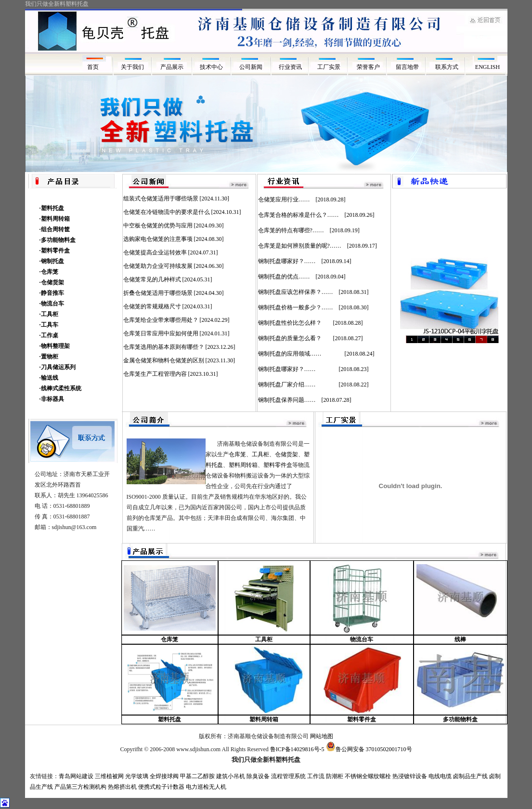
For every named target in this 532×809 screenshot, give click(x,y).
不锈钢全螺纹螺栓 (368, 776)
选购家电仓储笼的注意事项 (158, 239)
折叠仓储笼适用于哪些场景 (158, 293)
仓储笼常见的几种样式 (152, 279)
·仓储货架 (52, 282)
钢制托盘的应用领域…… (298, 354)
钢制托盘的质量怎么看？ (293, 338)
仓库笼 (237, 454)
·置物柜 (49, 357)
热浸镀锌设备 (410, 776)
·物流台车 (52, 304)
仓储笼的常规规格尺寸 (152, 306)
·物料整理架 (55, 346)
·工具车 (49, 325)
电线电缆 (440, 776)
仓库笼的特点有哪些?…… (291, 230)
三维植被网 (109, 776)
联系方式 (448, 67)
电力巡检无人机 (206, 787)
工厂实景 (330, 67)
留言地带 (409, 67)
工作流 (316, 776)
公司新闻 (251, 67)
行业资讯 (290, 67)
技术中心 (211, 67)
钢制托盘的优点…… (284, 277)
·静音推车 (52, 293)
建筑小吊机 (231, 776)
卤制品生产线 (470, 776)
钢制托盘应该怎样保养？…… (296, 292)
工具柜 (260, 454)
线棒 (460, 639)
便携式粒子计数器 (161, 787)
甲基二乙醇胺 (197, 776)
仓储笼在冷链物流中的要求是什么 (167, 212)
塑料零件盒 (278, 465)
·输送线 (49, 378)
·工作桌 (49, 335)
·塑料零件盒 (55, 251)
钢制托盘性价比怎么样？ (293, 323)
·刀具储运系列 (58, 367)
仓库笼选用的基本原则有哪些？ (164, 347)
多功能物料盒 (460, 719)
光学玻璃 (137, 776)
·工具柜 (49, 314)
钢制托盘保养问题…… (287, 400)
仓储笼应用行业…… (284, 199)
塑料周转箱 (243, 465)
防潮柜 (335, 776)
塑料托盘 (169, 719)
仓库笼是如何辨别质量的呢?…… (300, 246)
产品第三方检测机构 (80, 787)
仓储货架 (286, 454)
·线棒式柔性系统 (60, 388)
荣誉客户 (369, 67)
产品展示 (172, 67)
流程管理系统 (288, 776)
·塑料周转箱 (55, 219)
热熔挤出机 (122, 787)
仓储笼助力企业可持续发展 (158, 266)
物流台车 (362, 639)
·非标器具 (52, 399)
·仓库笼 (49, 272)
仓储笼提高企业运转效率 (155, 252)
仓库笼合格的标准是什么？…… (298, 215)
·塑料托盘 (52, 208)
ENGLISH (487, 67)
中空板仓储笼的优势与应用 (158, 225)
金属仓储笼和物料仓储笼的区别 (164, 360)
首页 (93, 67)
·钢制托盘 (52, 261)
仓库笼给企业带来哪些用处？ (161, 320)
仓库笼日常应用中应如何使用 (161, 333)
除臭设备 (258, 776)
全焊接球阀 (164, 776)
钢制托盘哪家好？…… (287, 261)
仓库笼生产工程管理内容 (155, 374)
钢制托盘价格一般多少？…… (296, 307)
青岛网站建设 (76, 776)
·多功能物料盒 (58, 240)
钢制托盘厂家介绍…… (296, 385)
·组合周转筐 (55, 229)
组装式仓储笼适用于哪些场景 (161, 199)
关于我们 (132, 67)
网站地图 (322, 736)
